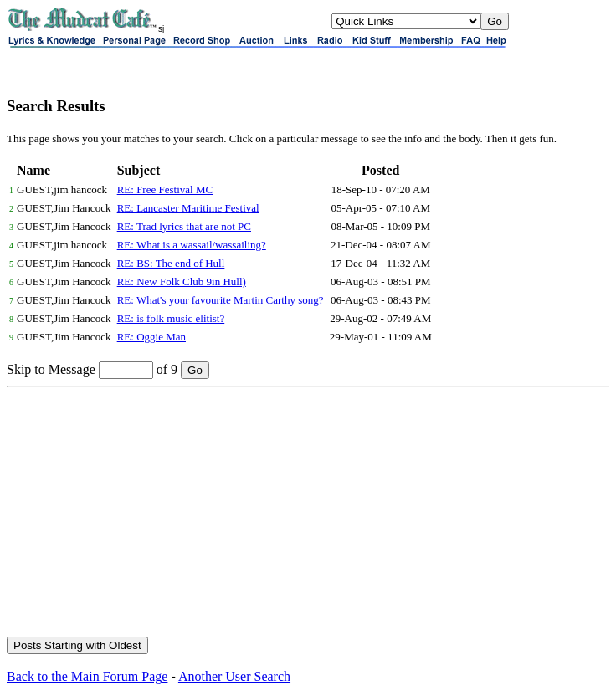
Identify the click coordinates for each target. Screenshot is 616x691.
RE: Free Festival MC (165, 189)
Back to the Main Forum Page (87, 676)
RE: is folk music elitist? (171, 318)
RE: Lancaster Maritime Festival (188, 208)
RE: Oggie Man (151, 337)
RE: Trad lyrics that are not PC (184, 226)
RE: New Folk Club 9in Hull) (182, 282)
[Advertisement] (308, 513)
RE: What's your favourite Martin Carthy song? (221, 300)
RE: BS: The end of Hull (171, 263)
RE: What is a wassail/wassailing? (192, 245)
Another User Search (234, 676)
